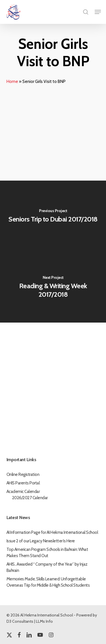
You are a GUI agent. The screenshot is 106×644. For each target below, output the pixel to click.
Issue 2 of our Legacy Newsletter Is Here (41, 541)
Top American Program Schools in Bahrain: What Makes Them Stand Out (47, 553)
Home (12, 81)
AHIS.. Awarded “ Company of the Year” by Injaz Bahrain (47, 567)
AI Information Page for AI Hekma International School (52, 532)
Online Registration (23, 474)
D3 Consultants (20, 621)
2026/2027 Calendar (30, 498)
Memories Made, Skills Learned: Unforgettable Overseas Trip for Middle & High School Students (48, 582)
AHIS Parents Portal (23, 483)
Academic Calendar (23, 492)
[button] (98, 12)
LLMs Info (44, 621)
